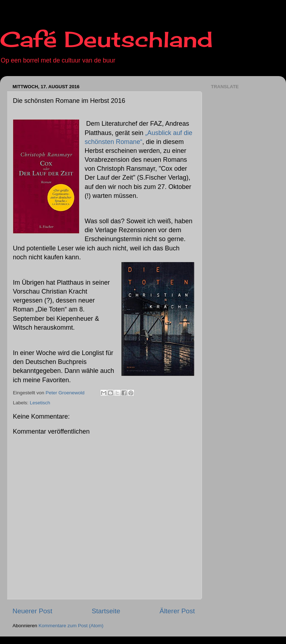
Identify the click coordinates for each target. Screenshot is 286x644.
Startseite (106, 611)
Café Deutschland (106, 39)
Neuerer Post (32, 611)
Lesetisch (40, 403)
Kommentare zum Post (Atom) (71, 626)
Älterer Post (177, 611)
